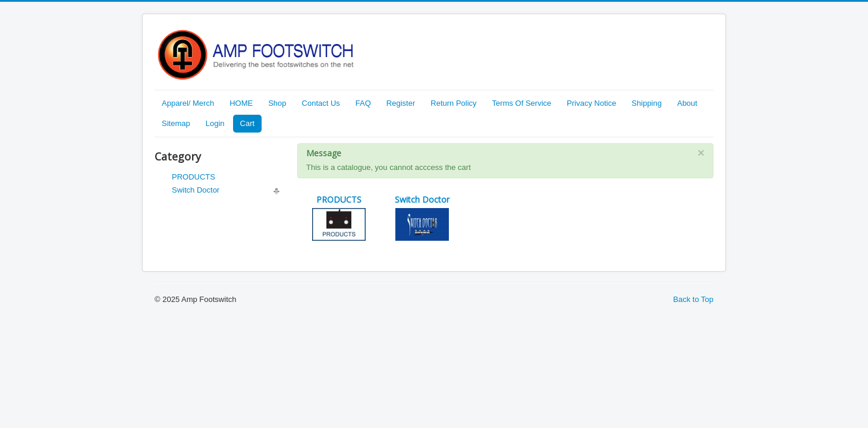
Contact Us (321, 103)
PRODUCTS (194, 177)
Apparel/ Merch (188, 103)
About (687, 103)
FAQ (363, 103)
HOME (241, 103)
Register (401, 103)
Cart (248, 123)
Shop (277, 103)
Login (215, 123)
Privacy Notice (591, 103)
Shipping (647, 103)
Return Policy (453, 103)
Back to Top (693, 299)
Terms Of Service (522, 103)
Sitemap (176, 123)
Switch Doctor (196, 190)
